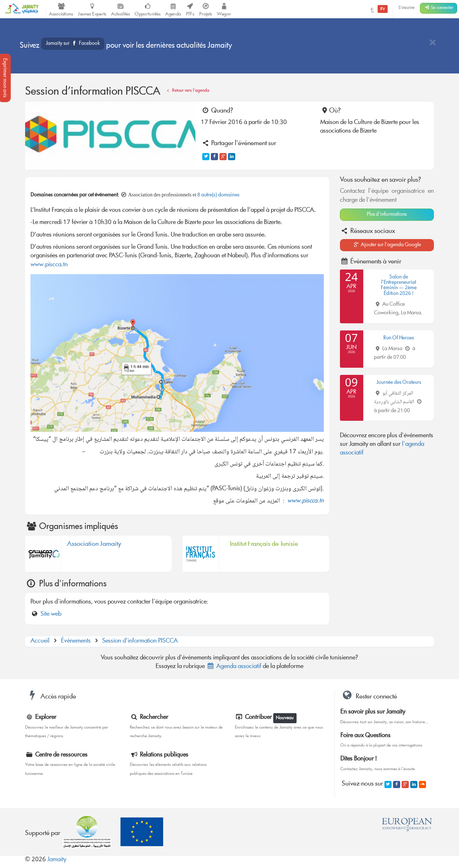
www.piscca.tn (49, 265)
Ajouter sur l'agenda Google (387, 245)
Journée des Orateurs (399, 383)
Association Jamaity (94, 545)
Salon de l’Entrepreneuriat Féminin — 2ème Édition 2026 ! (399, 286)
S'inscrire (406, 8)
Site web (51, 614)
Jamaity (57, 860)
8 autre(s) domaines (218, 195)
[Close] (432, 43)
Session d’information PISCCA (140, 641)
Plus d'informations (387, 215)
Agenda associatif (234, 667)
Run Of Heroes (399, 338)
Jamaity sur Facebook (73, 44)
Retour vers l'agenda (187, 91)
